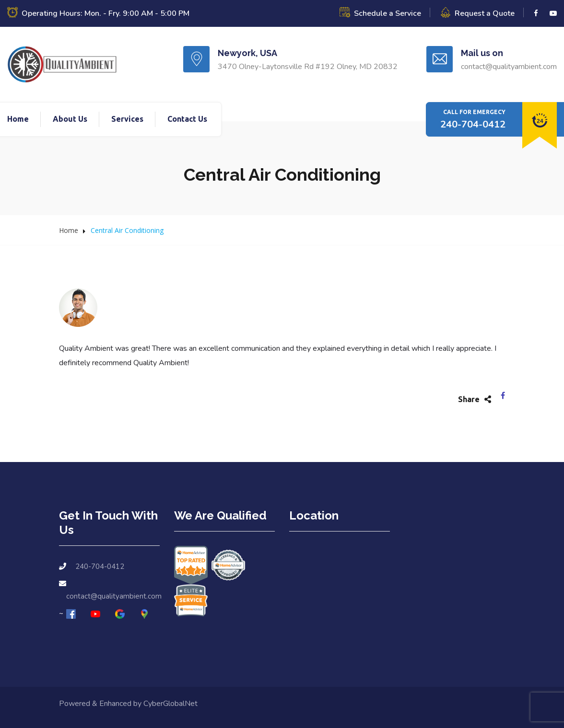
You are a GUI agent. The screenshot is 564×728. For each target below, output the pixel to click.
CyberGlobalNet (170, 704)
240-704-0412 (473, 124)
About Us (70, 119)
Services (127, 119)
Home (18, 119)
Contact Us (187, 119)
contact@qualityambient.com (114, 596)
